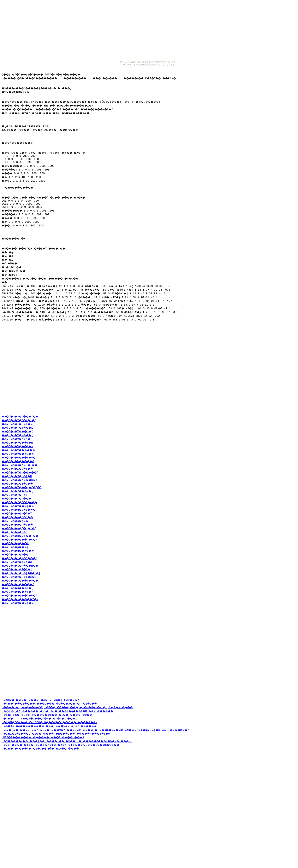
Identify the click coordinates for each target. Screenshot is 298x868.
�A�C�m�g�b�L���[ (22, 545)
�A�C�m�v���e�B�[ (22, 631)
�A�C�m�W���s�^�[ (22, 493)
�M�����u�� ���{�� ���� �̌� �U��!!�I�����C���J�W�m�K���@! (77, 795)
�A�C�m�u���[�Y (19, 627)
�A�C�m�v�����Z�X (23, 635)
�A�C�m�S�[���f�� (23, 452)
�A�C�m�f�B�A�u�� (22, 538)
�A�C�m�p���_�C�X (22, 575)
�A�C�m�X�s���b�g (22, 515)
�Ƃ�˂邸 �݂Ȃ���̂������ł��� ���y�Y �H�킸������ (57, 780)
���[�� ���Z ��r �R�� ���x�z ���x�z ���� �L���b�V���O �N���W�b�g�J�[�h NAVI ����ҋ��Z (108, 784)
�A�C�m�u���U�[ (19, 623)
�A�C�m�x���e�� (20, 638)
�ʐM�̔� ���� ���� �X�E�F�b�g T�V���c (46, 754)
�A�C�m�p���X (17, 579)
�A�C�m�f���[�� (20, 541)
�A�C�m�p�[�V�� (19, 560)
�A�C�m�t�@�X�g (19, 597)
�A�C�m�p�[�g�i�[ (21, 564)
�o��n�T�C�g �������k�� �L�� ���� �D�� (53, 769)
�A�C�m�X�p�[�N (19, 511)
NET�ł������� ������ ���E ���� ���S (49, 791)
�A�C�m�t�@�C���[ (22, 594)
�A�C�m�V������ (21, 485)
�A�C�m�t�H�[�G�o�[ (23, 608)
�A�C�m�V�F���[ (19, 470)
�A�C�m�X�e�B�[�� (22, 500)
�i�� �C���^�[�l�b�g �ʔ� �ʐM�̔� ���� (46, 803)
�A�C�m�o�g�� (17, 556)
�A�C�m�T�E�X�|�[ (21, 456)
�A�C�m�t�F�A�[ (19, 605)
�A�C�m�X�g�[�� (19, 504)
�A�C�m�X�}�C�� (19, 519)
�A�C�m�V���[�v (19, 482)
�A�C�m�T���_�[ (19, 467)
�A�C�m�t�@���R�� (23, 601)
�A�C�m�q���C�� (20, 586)
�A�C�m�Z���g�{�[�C (24, 523)
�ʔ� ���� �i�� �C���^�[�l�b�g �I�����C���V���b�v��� (69, 799)
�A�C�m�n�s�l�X (19, 549)
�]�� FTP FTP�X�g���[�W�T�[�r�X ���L (44, 772)
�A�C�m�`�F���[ (19, 534)
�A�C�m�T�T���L (19, 463)
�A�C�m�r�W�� (17, 590)
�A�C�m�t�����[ (20, 620)
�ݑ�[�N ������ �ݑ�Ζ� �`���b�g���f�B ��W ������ (65, 765)
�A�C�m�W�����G (20, 497)
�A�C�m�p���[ (17, 582)
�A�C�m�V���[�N (19, 478)
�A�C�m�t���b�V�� (23, 616)
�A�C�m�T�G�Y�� (19, 459)
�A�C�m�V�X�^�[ (19, 474)
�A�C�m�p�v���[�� (23, 571)
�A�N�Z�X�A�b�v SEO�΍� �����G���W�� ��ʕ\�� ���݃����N (66, 776)
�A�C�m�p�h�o (16, 567)
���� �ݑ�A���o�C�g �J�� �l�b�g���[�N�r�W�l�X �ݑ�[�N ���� (75, 761)
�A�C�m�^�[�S (16, 530)
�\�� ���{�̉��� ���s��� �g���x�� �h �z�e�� (56, 758)
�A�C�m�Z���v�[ (19, 526)
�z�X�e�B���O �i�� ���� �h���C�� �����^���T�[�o (64, 788)
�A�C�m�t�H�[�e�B (21, 612)
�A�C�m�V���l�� (20, 489)
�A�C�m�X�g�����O (23, 508)
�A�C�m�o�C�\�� (19, 552)
